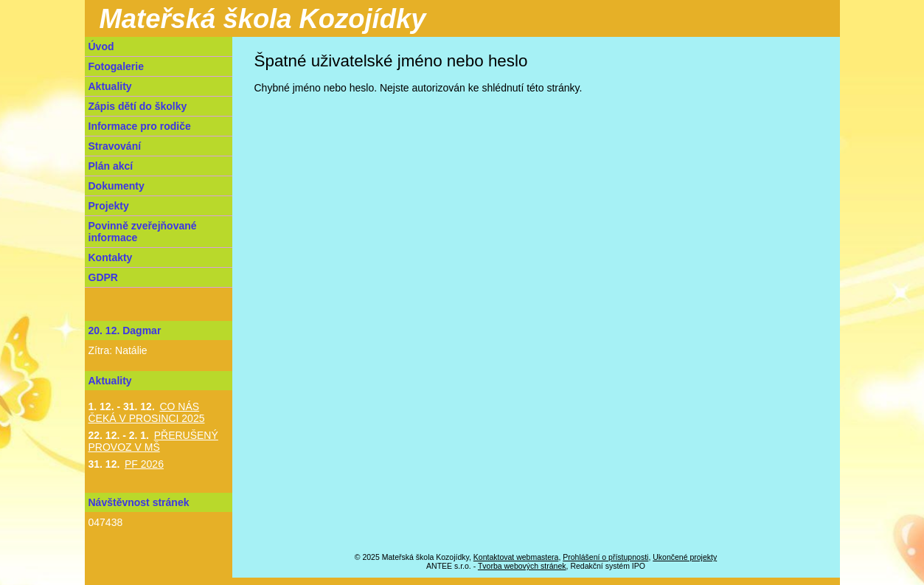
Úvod (101, 46)
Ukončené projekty (685, 557)
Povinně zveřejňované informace (143, 232)
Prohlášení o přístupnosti (605, 557)
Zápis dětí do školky (138, 106)
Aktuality (110, 86)
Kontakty (111, 257)
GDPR (103, 277)
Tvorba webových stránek (522, 566)
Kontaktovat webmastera (516, 557)
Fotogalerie (116, 66)
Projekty (109, 206)
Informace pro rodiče (140, 126)
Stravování (115, 146)
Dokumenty (117, 186)
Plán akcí (111, 166)
